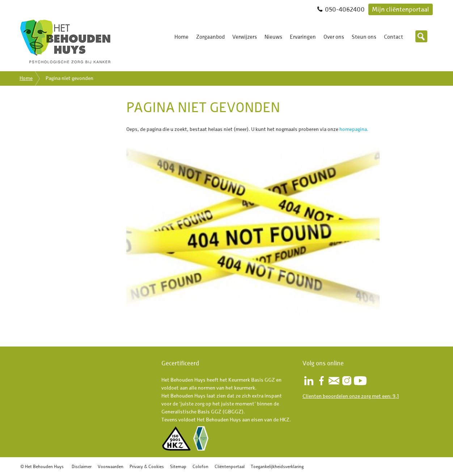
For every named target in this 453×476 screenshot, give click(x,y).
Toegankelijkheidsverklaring (277, 466)
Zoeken (421, 36)
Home (181, 37)
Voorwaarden (111, 466)
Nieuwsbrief (334, 381)
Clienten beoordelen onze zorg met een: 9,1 (351, 396)
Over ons (334, 37)
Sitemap (178, 466)
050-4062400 (345, 9)
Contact (393, 37)
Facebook (321, 381)
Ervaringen (303, 37)
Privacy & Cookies (147, 466)
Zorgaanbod (210, 37)
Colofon (200, 466)
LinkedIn (309, 381)
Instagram (347, 381)
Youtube (360, 381)
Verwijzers (245, 37)
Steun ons (364, 37)
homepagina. (354, 129)
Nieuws (273, 37)
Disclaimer (82, 466)
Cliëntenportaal (230, 466)
